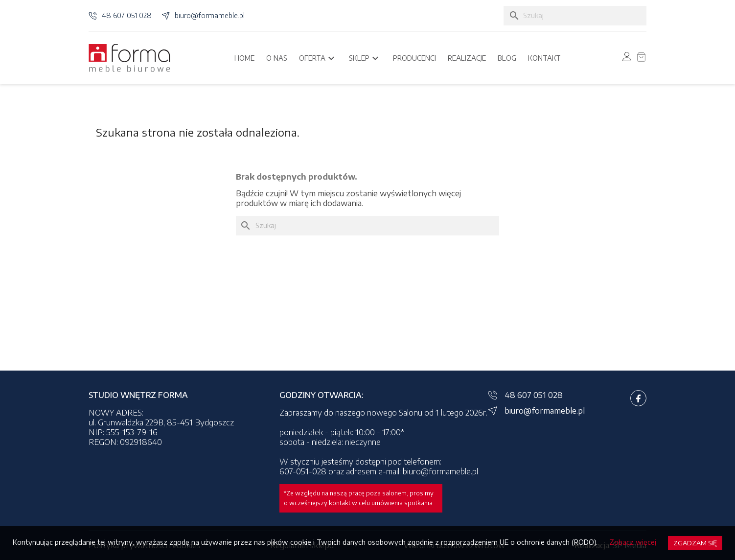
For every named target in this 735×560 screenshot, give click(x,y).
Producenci (414, 58)
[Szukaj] (575, 16)
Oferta (318, 58)
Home (244, 58)
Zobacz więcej (633, 542)
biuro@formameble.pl (210, 15)
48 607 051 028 (127, 15)
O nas (277, 58)
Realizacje (467, 58)
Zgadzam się (695, 543)
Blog (507, 58)
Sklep (365, 58)
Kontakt (544, 58)
